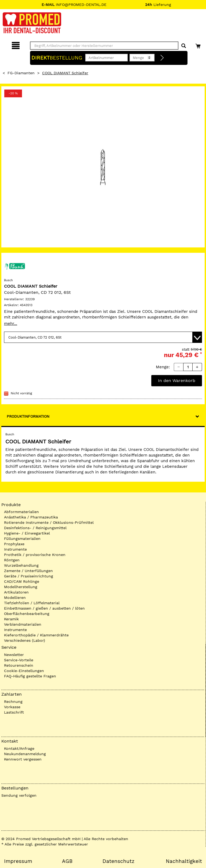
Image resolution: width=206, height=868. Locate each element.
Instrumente (15, 549)
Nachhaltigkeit (184, 861)
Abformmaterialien (21, 512)
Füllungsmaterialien (22, 539)
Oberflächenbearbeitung (27, 614)
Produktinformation (28, 416)
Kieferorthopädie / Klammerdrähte (36, 635)
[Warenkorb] (199, 45)
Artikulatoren (16, 592)
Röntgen (12, 560)
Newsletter (14, 655)
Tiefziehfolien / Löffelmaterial (32, 603)
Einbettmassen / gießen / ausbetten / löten (44, 608)
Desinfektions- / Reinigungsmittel (35, 528)
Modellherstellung (21, 587)
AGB (67, 861)
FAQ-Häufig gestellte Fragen (30, 676)
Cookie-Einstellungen (24, 671)
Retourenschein (19, 665)
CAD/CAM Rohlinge (22, 581)
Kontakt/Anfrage (19, 748)
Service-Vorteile (19, 660)
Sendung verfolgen (19, 795)
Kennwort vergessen (23, 759)
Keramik (11, 619)
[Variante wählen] (103, 337)
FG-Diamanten (21, 73)
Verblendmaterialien (23, 624)
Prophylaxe (14, 544)
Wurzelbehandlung (21, 565)
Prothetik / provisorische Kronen (35, 555)
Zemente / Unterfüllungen (28, 571)
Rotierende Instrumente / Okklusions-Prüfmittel (49, 522)
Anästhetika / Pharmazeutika (31, 517)
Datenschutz (118, 861)
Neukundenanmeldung (25, 754)
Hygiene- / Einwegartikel (27, 533)
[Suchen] (184, 46)
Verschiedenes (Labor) (25, 640)
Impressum (18, 861)
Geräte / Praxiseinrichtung (29, 576)
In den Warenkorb (177, 381)
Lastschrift (14, 712)
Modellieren (15, 598)
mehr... (11, 324)
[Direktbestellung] (162, 58)
